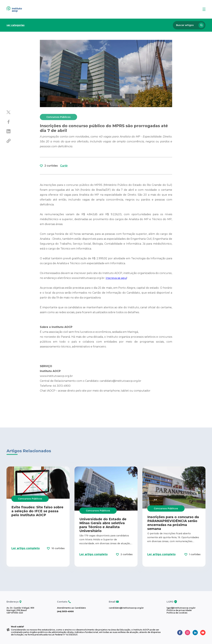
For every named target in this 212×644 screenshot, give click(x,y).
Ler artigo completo (26, 564)
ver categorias (16, 25)
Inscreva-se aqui (116, 278)
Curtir (64, 181)
